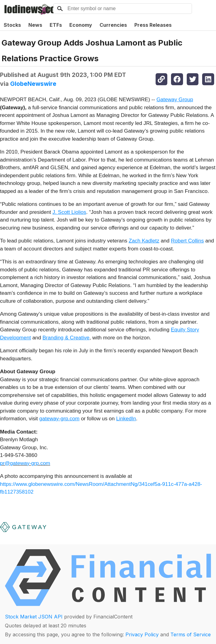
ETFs (56, 25)
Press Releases (153, 25)
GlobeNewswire (33, 84)
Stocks (12, 25)
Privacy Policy (142, 634)
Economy (81, 25)
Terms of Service (191, 634)
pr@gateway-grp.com (25, 463)
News (35, 25)
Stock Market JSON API (34, 617)
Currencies (113, 25)
